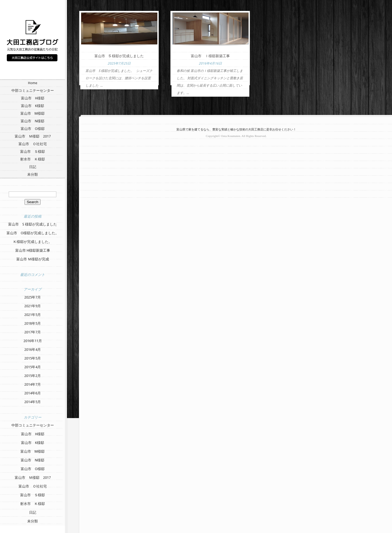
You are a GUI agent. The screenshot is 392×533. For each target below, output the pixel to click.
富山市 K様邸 (33, 106)
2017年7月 (33, 332)
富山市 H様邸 (33, 98)
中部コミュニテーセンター (33, 91)
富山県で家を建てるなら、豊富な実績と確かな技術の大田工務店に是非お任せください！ (236, 129)
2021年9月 (33, 306)
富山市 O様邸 (33, 129)
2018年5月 (33, 323)
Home (33, 83)
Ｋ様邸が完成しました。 (33, 242)
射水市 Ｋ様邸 (33, 159)
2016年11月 (33, 341)
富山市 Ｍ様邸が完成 (33, 259)
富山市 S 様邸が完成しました (33, 224)
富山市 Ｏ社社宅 (33, 144)
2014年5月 (33, 402)
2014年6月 (33, 393)
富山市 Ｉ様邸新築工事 (210, 56)
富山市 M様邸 (33, 113)
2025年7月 (33, 297)
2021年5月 (33, 315)
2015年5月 (33, 358)
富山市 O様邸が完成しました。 (33, 233)
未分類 (33, 174)
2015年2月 (33, 376)
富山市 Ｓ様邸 (33, 152)
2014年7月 (33, 384)
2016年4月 (33, 350)
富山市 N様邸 (33, 121)
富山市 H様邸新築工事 (33, 250)
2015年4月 (33, 367)
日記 (33, 167)
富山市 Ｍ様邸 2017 (33, 136)
